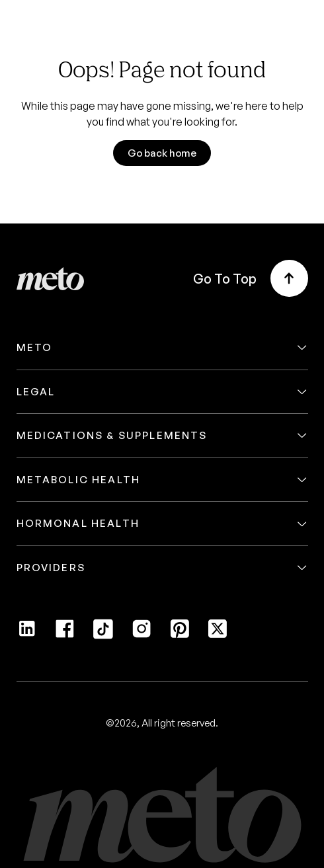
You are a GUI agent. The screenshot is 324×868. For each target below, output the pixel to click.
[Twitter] (218, 635)
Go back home (162, 153)
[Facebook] (65, 635)
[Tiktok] (103, 635)
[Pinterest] (180, 635)
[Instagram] (142, 635)
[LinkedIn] (27, 635)
